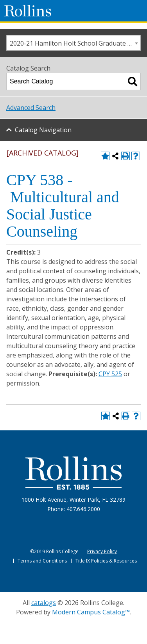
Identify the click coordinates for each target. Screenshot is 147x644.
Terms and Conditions (42, 561)
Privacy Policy (102, 551)
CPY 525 (110, 374)
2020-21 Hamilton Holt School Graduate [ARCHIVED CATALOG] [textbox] (75, 43)
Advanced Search (31, 108)
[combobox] (73, 43)
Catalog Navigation (43, 130)
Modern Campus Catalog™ (91, 612)
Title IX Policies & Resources (106, 561)
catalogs (44, 603)
